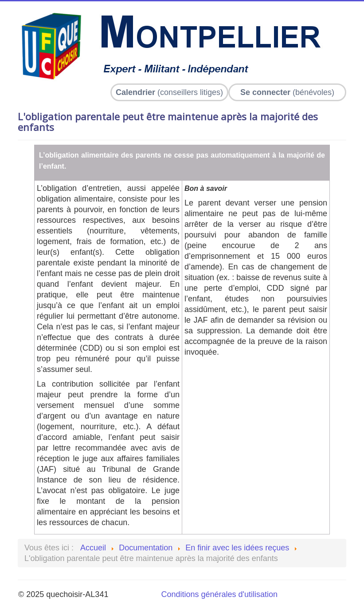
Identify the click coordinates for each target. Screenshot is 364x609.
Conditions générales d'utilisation (219, 594)
